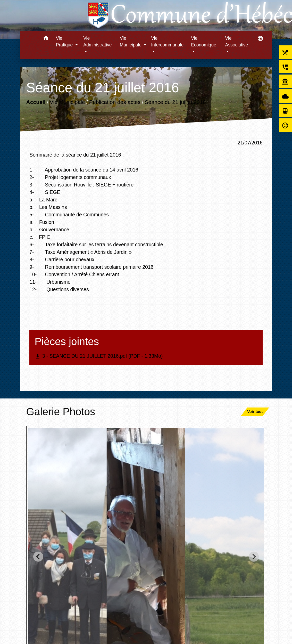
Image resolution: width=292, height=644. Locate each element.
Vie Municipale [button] (131, 42)
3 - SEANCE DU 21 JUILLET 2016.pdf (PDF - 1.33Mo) (99, 356)
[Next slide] (254, 557)
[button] (46, 39)
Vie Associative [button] (236, 42)
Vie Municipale (67, 102)
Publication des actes (115, 102)
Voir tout (255, 411)
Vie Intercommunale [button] (167, 42)
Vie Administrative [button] (98, 42)
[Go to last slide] (38, 557)
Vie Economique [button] (204, 42)
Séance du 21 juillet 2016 (175, 102)
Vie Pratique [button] (65, 42)
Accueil (36, 102)
